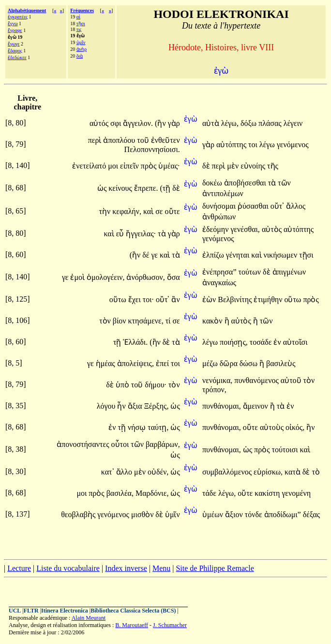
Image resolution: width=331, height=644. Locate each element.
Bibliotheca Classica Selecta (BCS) (133, 611)
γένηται (239, 255)
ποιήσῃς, (234, 342)
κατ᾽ (108, 472)
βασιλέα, (120, 493)
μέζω (211, 363)
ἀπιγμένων (289, 272)
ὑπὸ (123, 385)
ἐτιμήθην (269, 299)
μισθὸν (143, 514)
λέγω (268, 145)
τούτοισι (286, 450)
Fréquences (82, 10)
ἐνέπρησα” (219, 272)
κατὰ (293, 472)
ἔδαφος (15, 51)
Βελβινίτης (236, 299)
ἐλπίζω (214, 255)
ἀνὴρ (82, 49)
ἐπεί (163, 363)
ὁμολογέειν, (105, 277)
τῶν (284, 183)
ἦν (122, 406)
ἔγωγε (14, 44)
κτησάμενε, (146, 321)
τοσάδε (262, 342)
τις (79, 29)
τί (169, 321)
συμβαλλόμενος (228, 472)
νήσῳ (138, 427)
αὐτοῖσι (295, 342)
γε (155, 255)
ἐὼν (210, 299)
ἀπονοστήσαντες (84, 444)
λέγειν (293, 123)
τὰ (273, 183)
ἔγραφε (15, 30)
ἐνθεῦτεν (165, 140)
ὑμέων (214, 514)
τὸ (316, 472)
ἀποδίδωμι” (283, 514)
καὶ (149, 211)
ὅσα (173, 277)
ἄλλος (296, 206)
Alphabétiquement (27, 10)
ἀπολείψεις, (135, 363)
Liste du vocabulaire (68, 568)
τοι (254, 145)
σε (160, 211)
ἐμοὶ (78, 277)
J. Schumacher (170, 625)
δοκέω (213, 183)
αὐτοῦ (292, 380)
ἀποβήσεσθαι (246, 183)
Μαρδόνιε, (152, 493)
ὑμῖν (81, 42)
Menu (161, 568)
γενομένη (296, 493)
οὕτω (119, 299)
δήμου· (156, 385)
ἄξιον (235, 514)
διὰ (80, 56)
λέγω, (230, 123)
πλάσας (271, 123)
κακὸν (213, 321)
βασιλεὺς (281, 363)
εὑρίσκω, (268, 472)
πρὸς (150, 166)
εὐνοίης (254, 166)
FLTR (31, 611)
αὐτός (100, 123)
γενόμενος (293, 145)
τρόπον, (214, 390)
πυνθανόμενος (257, 380)
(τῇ (166, 188)
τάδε (210, 493)
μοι (114, 166)
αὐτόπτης (232, 145)
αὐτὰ (212, 123)
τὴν (106, 211)
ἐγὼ (191, 119)
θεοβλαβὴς (79, 514)
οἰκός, (295, 427)
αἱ (78, 17)
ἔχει (135, 299)
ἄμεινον (256, 406)
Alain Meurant (89, 618)
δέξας (312, 514)
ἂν (175, 299)
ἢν (310, 427)
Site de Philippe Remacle (215, 568)
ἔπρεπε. (146, 188)
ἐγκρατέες (18, 17)
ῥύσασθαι (254, 206)
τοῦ (144, 140)
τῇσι (81, 23)
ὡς (103, 188)
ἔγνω (13, 23)
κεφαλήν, (127, 211)
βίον (120, 321)
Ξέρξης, (157, 406)
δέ (147, 255)
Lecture (19, 568)
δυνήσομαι (220, 206)
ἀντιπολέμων (223, 193)
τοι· (148, 299)
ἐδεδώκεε (17, 57)
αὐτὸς (273, 229)
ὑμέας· (169, 166)
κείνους (121, 188)
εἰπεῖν (130, 166)
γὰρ (174, 123)
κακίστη (268, 493)
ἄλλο (125, 472)
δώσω (249, 363)
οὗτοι (121, 444)
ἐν (278, 342)
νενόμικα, (217, 380)
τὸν (106, 321)
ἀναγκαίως (219, 283)
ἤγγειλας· (141, 234)
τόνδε (255, 514)
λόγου (107, 406)
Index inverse (126, 568)
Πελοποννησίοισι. (152, 149)
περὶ (96, 140)
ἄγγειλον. (138, 123)
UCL (15, 611)
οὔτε (173, 211)
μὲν (234, 166)
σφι (117, 123)
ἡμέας (106, 363)
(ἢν (161, 123)
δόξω (249, 123)
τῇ (118, 342)
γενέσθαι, (245, 229)
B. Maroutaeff (132, 625)
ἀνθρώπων (219, 217)
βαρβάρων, (163, 444)
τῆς (273, 166)
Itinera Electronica (65, 611)
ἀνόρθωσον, (145, 277)
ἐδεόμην (216, 229)
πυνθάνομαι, (222, 406)
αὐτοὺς (273, 427)
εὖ (121, 234)
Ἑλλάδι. (135, 342)
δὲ (207, 166)
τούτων (250, 272)
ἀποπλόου (120, 140)
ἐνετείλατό (90, 166)
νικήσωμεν (282, 255)
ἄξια (136, 406)
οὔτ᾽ (277, 206)
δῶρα (230, 363)
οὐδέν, (158, 472)
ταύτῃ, (158, 427)
